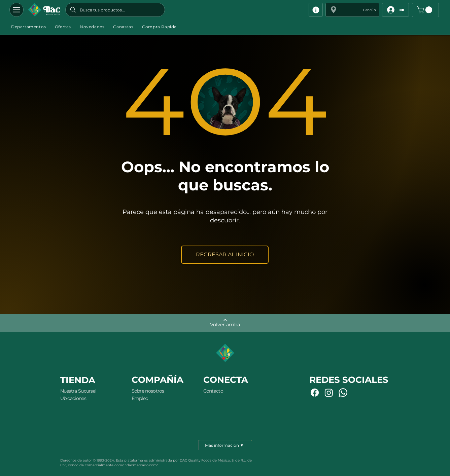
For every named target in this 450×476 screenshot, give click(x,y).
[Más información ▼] (225, 445)
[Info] (316, 10)
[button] (352, 10)
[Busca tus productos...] (115, 10)
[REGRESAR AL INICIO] (225, 255)
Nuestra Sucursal (78, 391)
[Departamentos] (16, 10)
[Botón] (44, 10)
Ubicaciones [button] (73, 398)
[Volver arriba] (225, 323)
